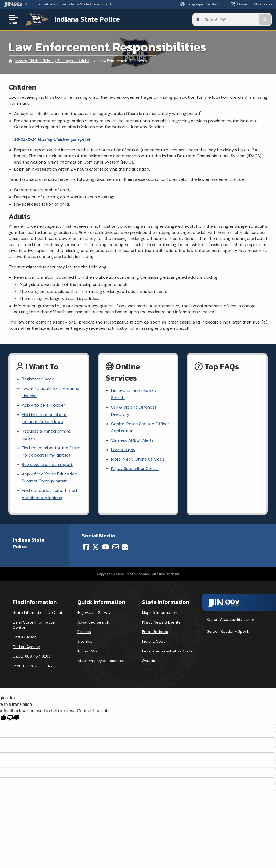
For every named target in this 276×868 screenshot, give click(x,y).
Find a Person (25, 638)
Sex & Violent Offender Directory (134, 411)
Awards (149, 662)
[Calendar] (125, 548)
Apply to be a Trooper (44, 405)
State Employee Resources (102, 662)
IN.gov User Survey (94, 614)
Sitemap (85, 642)
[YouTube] (106, 548)
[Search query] (242, 19)
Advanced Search (93, 623)
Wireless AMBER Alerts (133, 441)
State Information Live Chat (38, 614)
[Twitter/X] (95, 548)
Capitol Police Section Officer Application (140, 428)
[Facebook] (86, 548)
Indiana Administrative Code (167, 652)
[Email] (116, 548)
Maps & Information (160, 614)
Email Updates (155, 633)
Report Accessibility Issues (231, 621)
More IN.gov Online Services (138, 460)
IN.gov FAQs (87, 652)
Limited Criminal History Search (134, 394)
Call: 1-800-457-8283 (32, 657)
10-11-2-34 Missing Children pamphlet (52, 139)
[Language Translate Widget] (202, 4)
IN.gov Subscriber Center (135, 469)
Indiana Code (154, 642)
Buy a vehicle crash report (47, 465)
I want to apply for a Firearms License (50, 392)
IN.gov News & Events (161, 623)
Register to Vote (38, 379)
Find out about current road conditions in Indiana (49, 495)
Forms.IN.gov (123, 450)
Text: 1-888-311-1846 (32, 667)
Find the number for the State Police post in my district (51, 452)
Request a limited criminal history (47, 435)
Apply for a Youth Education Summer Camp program (50, 478)
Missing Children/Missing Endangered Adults (52, 61)
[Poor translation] (13, 719)
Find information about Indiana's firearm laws (44, 418)
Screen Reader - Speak (228, 632)
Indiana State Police (86, 19)
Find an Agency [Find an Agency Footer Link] (26, 648)
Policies (84, 633)
